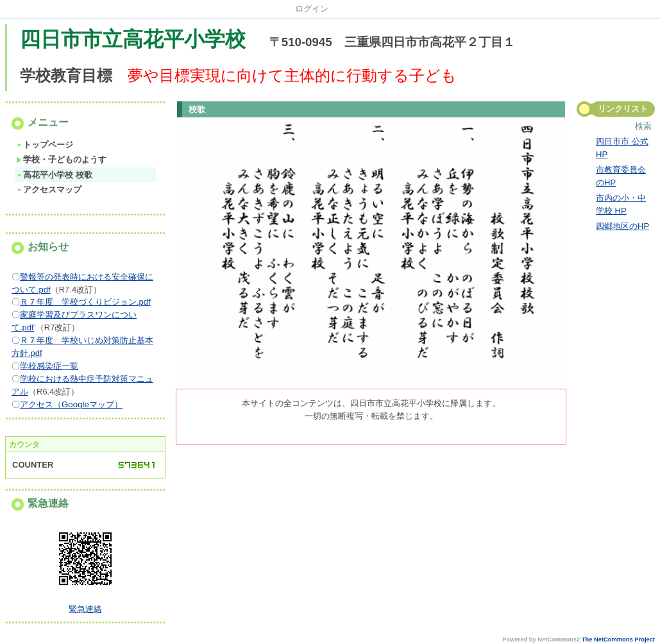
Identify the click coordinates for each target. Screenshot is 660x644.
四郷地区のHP (622, 226)
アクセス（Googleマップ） (71, 404)
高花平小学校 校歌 (54, 175)
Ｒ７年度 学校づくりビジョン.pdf (85, 302)
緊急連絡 (85, 609)
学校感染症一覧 (49, 366)
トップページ (45, 145)
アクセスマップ (49, 190)
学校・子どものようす (61, 159)
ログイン (312, 9)
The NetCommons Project (618, 640)
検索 (643, 126)
